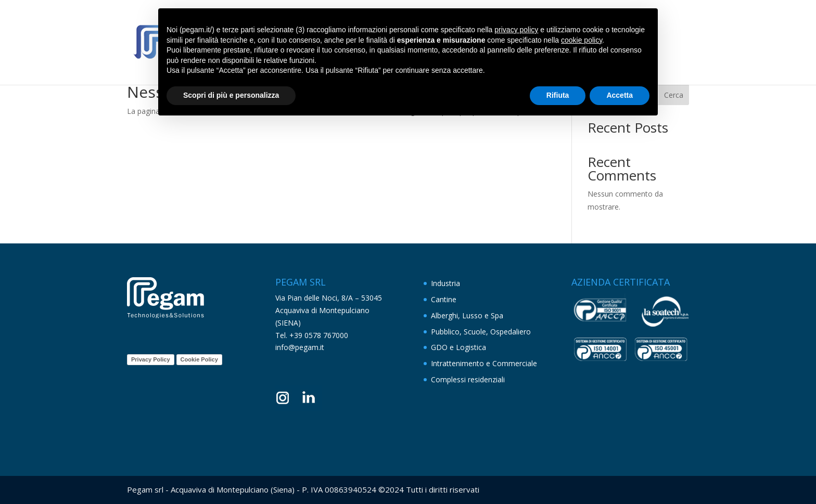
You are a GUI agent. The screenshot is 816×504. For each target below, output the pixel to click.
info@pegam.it (300, 347)
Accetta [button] (620, 95)
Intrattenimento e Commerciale (484, 363)
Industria (445, 283)
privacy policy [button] (516, 30)
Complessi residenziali (468, 379)
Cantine (444, 299)
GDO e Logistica (458, 347)
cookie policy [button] (582, 40)
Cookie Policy (199, 359)
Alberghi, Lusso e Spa (467, 315)
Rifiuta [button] (558, 95)
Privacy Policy (151, 359)
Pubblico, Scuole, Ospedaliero (481, 332)
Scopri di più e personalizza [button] (231, 95)
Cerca (674, 95)
